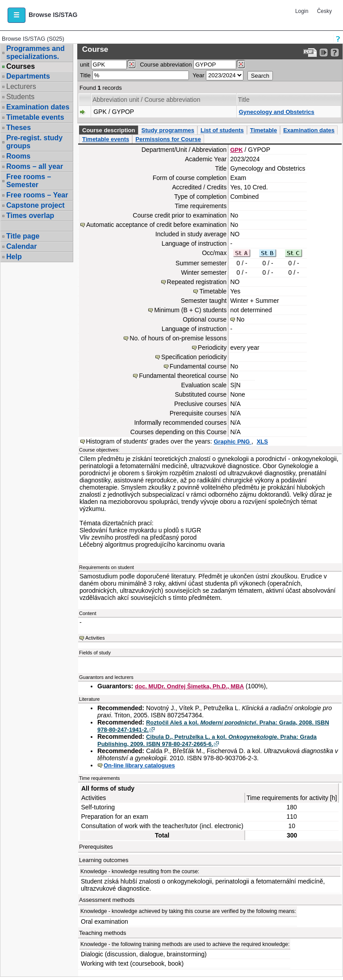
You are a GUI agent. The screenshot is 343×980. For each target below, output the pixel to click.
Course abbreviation (166, 65)
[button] (17, 15)
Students (20, 97)
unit (85, 65)
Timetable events (35, 117)
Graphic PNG (232, 442)
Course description (109, 130)
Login (302, 11)
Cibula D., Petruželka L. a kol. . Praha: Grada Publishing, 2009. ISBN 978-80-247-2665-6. (207, 740)
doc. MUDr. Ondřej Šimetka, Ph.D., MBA (189, 686)
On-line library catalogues (139, 765)
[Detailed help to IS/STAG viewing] (335, 52)
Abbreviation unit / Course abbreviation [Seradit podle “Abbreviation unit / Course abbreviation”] (146, 100)
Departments (28, 76)
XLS (262, 442)
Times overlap (30, 216)
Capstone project (36, 205)
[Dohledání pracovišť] (132, 64)
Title (85, 75)
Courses (21, 67)
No (240, 319)
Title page (23, 236)
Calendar (21, 246)
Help (14, 257)
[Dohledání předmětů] (241, 64)
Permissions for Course (168, 139)
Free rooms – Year (37, 195)
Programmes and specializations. (36, 52)
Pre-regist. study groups (34, 142)
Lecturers (21, 86)
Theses (19, 128)
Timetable (264, 130)
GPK (236, 150)
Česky (324, 11)
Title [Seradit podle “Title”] (244, 100)
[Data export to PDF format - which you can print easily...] (310, 52)
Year (198, 75)
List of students (222, 130)
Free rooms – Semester (29, 181)
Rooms (18, 156)
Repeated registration (197, 282)
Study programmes (167, 130)
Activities (95, 638)
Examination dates (38, 107)
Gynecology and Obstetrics (277, 112)
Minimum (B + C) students (190, 310)
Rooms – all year (35, 166)
